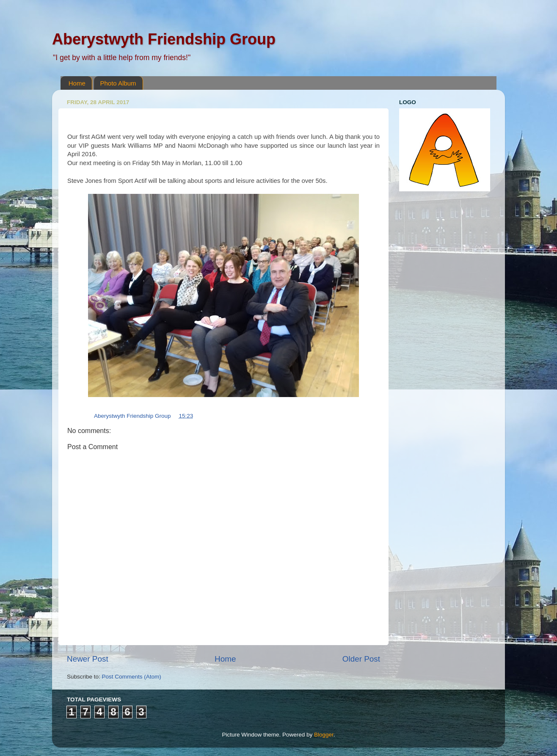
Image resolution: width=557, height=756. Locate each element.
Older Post (361, 659)
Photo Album (118, 83)
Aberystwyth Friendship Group (164, 39)
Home (77, 83)
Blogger (324, 735)
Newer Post (88, 659)
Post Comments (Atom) (132, 677)
